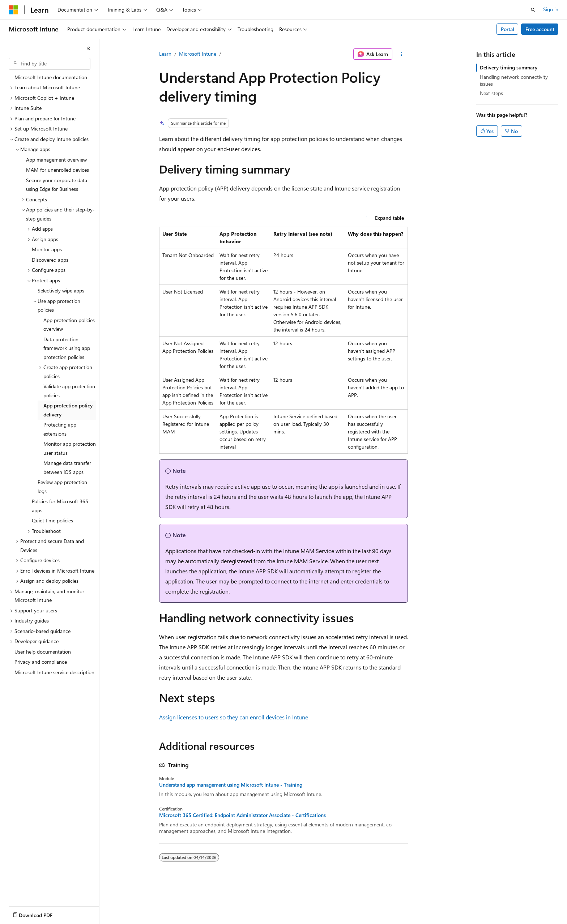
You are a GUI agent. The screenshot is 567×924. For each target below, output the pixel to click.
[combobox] (50, 64)
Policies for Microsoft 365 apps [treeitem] (60, 506)
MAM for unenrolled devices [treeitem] (57, 170)
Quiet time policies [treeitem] (52, 520)
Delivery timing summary (509, 67)
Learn (165, 54)
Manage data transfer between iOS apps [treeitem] (67, 467)
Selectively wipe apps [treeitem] (61, 290)
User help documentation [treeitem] (43, 652)
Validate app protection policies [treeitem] (69, 391)
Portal (508, 29)
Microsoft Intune (198, 54)
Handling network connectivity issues (514, 80)
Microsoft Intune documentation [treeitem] (51, 77)
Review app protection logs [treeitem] (62, 487)
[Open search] (533, 10)
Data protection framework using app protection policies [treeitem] (67, 348)
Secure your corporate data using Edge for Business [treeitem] (57, 185)
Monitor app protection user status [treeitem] (70, 448)
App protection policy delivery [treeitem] (68, 410)
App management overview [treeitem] (56, 160)
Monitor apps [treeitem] (47, 249)
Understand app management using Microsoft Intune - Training (231, 785)
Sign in (551, 9)
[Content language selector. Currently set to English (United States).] (42, 914)
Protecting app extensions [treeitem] (60, 429)
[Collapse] (89, 48)
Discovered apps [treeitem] (50, 260)
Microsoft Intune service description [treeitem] (54, 672)
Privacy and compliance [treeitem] (41, 662)
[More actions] (402, 54)
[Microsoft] (13, 10)
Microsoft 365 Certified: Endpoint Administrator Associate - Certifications (242, 815)
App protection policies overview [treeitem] (69, 325)
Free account (540, 29)
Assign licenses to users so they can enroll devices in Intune (234, 717)
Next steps (491, 93)
